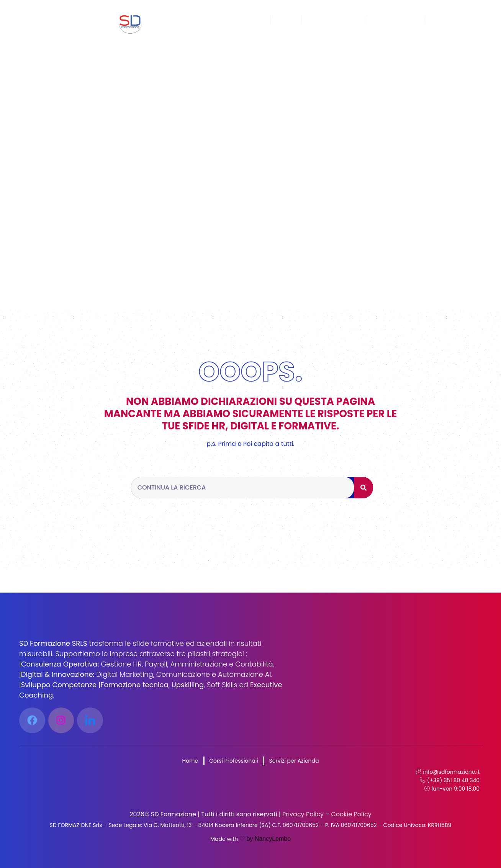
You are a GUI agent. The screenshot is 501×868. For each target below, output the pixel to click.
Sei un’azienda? (333, 20)
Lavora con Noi (395, 20)
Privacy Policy (302, 814)
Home (254, 20)
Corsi (286, 20)
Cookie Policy (350, 814)
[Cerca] (363, 488)
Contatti (445, 20)
